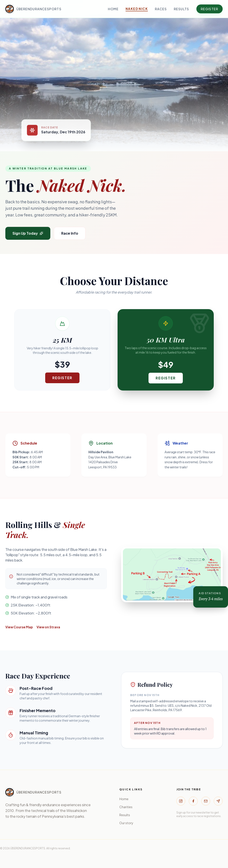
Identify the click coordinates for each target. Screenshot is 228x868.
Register (210, 9)
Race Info (70, 234)
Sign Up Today (28, 234)
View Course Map (19, 627)
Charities (126, 807)
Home (113, 9)
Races (161, 9)
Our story (126, 823)
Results (182, 9)
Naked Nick (137, 9)
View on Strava (48, 627)
